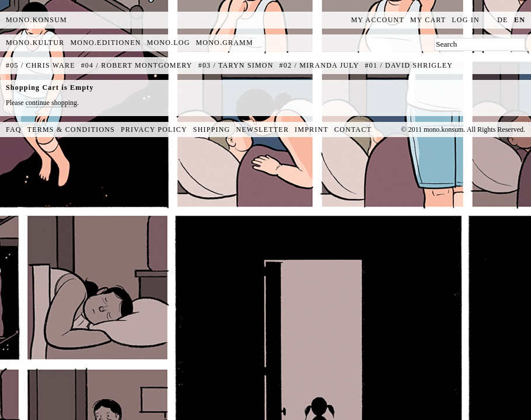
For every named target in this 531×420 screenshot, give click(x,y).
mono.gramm (225, 43)
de (502, 20)
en (520, 20)
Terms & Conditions (71, 129)
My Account (378, 20)
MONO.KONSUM (36, 20)
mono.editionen (105, 43)
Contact (353, 129)
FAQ (14, 129)
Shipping (212, 129)
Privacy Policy (154, 129)
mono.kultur (35, 43)
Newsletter (262, 129)
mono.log (169, 43)
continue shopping (51, 103)
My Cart (428, 20)
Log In (466, 20)
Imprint (312, 129)
